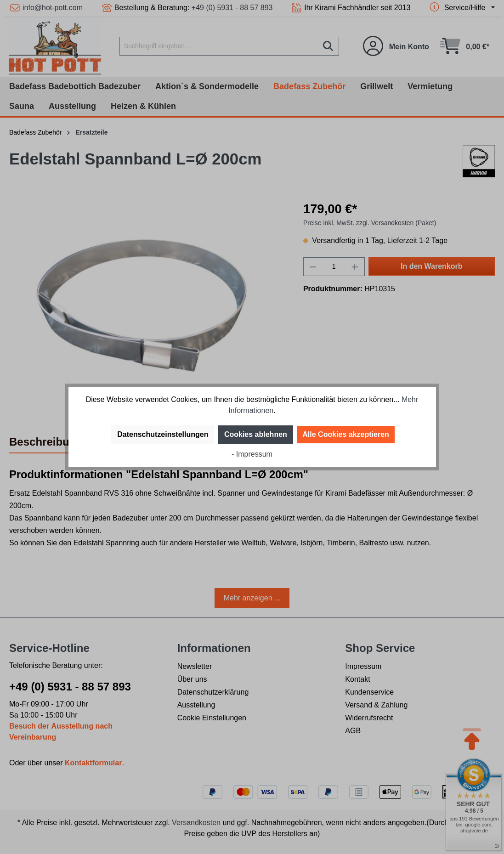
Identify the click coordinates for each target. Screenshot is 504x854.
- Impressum (252, 454)
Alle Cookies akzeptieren (346, 434)
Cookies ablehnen (256, 434)
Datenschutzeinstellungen (163, 434)
